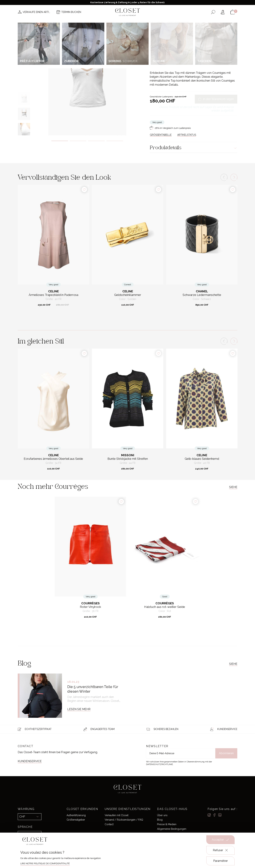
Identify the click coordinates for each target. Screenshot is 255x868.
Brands (129, 23)
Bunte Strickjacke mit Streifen (128, 459)
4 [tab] (115, 141)
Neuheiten (74, 23)
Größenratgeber (76, 820)
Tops (191, 38)
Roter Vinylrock (90, 607)
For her (165, 38)
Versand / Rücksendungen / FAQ (124, 820)
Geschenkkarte (178, 23)
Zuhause (155, 38)
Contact (109, 824)
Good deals (145, 23)
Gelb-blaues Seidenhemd (202, 459)
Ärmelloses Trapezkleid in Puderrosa (53, 295)
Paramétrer (220, 861)
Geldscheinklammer (128, 295)
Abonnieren (226, 753)
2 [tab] (78, 141)
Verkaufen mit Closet (117, 815)
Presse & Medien (167, 824)
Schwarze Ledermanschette (202, 295)
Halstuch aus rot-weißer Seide (165, 607)
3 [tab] (96, 141)
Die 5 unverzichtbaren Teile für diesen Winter (93, 689)
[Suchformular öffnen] (213, 12)
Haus (160, 23)
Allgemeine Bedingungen (172, 829)
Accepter (220, 840)
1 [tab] (60, 141)
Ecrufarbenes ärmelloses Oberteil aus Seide (53, 459)
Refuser (221, 850)
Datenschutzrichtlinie (159, 764)
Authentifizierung (76, 815)
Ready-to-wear (179, 38)
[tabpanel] (87, 81)
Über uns (162, 815)
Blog (160, 820)
